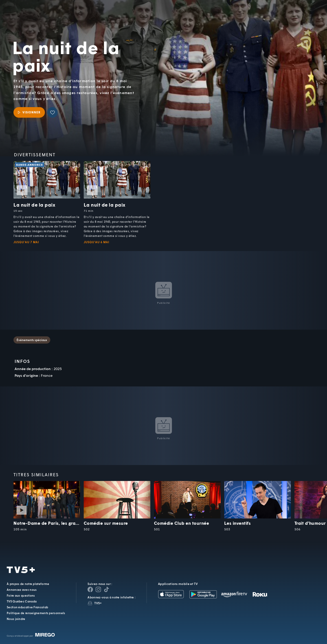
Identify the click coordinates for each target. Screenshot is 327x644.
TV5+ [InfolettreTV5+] (98, 603)
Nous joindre (16, 619)
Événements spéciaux (32, 340)
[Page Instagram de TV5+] (98, 589)
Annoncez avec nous (22, 590)
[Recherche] (308, 15)
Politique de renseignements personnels (36, 613)
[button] (247, 15)
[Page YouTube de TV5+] (106, 589)
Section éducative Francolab (27, 607)
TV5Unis (34, 11)
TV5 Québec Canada (22, 601)
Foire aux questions (21, 595)
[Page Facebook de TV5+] (90, 589)
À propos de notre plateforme (28, 584)
